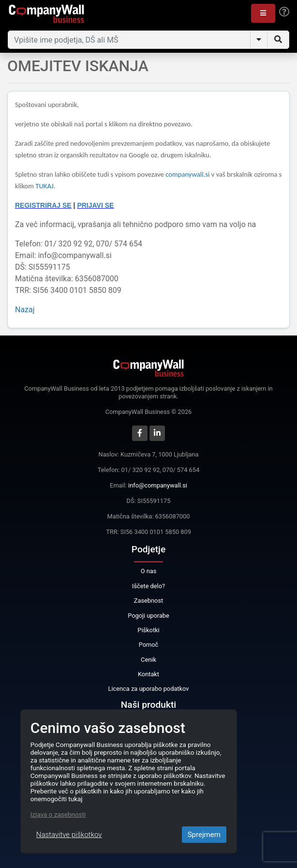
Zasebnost (148, 601)
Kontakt (148, 674)
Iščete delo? (148, 586)
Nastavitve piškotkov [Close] (69, 835)
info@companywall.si (158, 485)
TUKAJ (44, 186)
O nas (149, 571)
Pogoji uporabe (148, 616)
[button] (263, 13)
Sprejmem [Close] (204, 835)
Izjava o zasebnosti (58, 814)
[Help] (284, 12)
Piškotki (148, 630)
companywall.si (188, 174)
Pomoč (149, 645)
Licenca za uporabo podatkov (149, 689)
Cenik (148, 660)
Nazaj (25, 310)
